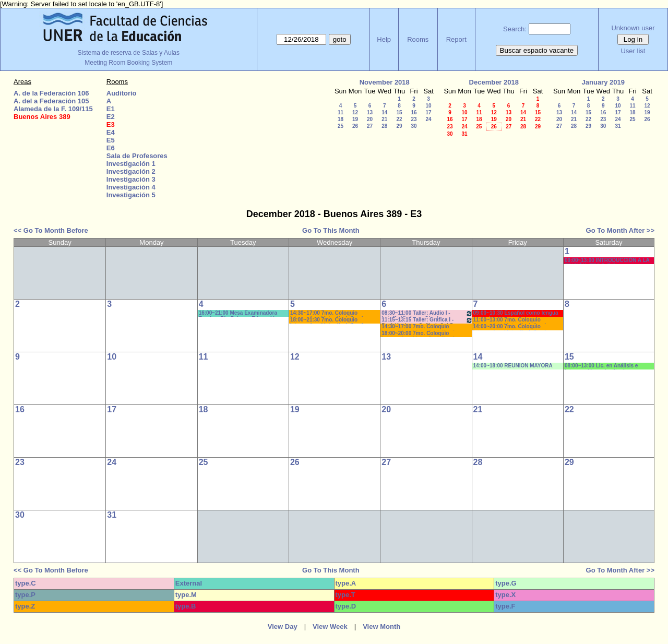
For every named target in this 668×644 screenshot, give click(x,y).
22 (399, 119)
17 (428, 112)
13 (370, 112)
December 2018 (494, 82)
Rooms (418, 39)
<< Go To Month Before (51, 230)
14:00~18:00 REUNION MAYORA (513, 366)
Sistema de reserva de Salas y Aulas (129, 53)
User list (633, 51)
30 (414, 126)
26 (355, 126)
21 (384, 119)
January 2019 (603, 82)
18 (341, 119)
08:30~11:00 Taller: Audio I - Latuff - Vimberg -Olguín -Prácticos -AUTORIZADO (427, 313)
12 (355, 112)
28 (384, 126)
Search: (515, 29)
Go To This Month (331, 230)
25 (341, 126)
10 (428, 106)
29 (399, 126)
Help (384, 39)
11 (341, 112)
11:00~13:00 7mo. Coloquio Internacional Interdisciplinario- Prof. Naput (512, 320)
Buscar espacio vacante (537, 50)
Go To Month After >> (620, 230)
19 (355, 119)
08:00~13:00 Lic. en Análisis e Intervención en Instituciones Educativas (601, 366)
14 (384, 112)
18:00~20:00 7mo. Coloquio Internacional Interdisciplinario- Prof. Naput (420, 334)
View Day (283, 627)
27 (370, 126)
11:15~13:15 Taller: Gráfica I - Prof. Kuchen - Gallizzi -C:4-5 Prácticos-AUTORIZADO (427, 320)
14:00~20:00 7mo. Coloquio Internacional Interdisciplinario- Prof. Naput (512, 327)
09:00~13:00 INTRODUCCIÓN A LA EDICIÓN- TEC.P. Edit (607, 261)
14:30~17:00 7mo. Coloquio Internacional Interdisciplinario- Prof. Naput (329, 313)
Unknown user (633, 28)
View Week (330, 627)
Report (456, 39)
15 (399, 112)
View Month (381, 627)
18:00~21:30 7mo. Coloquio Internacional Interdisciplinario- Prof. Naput (329, 320)
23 (414, 119)
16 (414, 112)
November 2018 (385, 82)
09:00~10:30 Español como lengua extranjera (516, 313)
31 (464, 134)
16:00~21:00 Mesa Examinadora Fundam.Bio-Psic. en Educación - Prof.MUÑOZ (240, 313)
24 (428, 119)
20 (370, 119)
